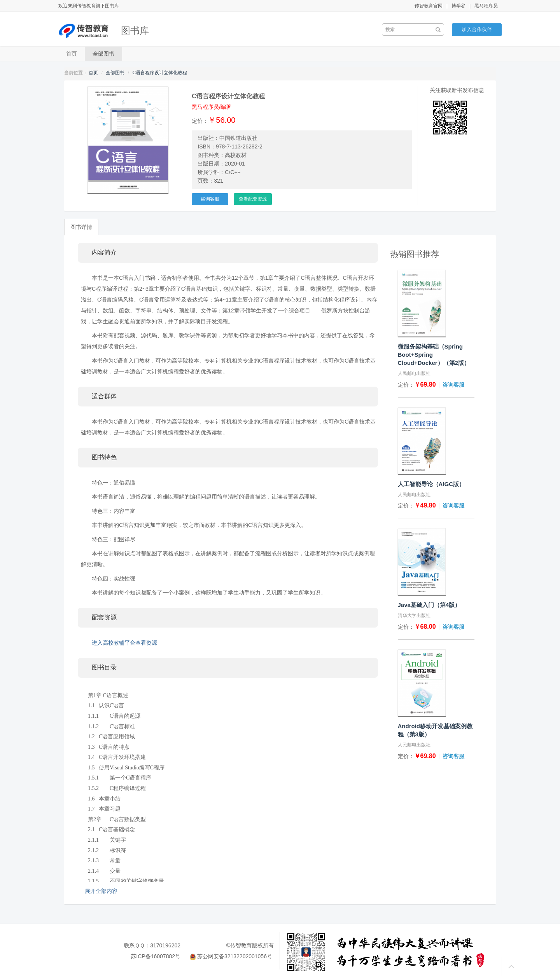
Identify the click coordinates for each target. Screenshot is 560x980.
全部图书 (103, 54)
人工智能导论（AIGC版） (431, 484)
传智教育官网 (429, 6)
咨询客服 (210, 199)
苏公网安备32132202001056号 (235, 956)
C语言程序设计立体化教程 (160, 73)
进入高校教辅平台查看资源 (124, 643)
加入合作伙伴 (477, 29)
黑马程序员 (486, 6)
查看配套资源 (253, 199)
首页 (72, 54)
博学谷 (458, 6)
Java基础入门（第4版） (429, 605)
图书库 (135, 31)
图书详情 (81, 227)
